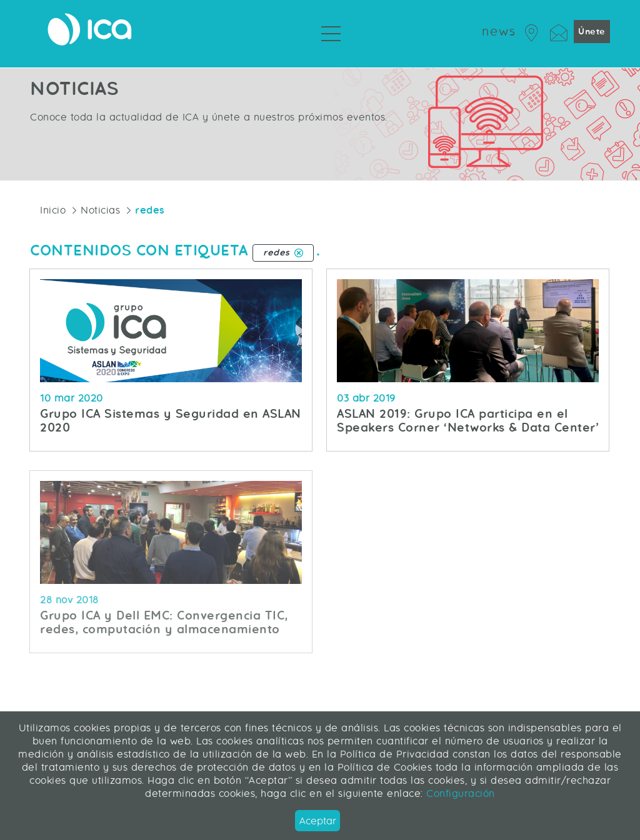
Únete (592, 32)
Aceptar (318, 821)
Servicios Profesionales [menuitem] (284, 56)
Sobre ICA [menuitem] (382, 56)
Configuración (459, 793)
